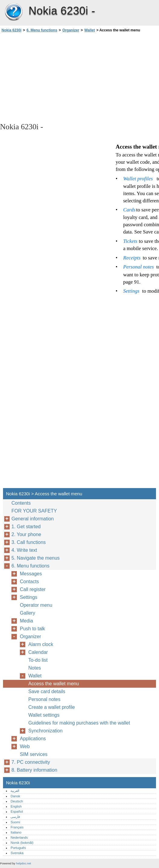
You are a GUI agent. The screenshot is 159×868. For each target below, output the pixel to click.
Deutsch (17, 801)
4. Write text (24, 550)
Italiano (16, 832)
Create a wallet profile (52, 707)
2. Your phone (26, 534)
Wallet (90, 30)
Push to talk (33, 629)
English (16, 806)
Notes (35, 668)
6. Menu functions (42, 30)
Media (26, 621)
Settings (29, 597)
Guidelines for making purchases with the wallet (79, 723)
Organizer (71, 30)
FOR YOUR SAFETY (34, 511)
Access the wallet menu (54, 684)
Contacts (29, 582)
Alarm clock (41, 644)
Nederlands (19, 837)
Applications (33, 739)
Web (25, 746)
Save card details (47, 691)
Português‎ (18, 848)
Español (17, 812)
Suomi (15, 822)
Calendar (38, 652)
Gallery (28, 613)
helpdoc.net (23, 863)
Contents (21, 503)
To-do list (38, 660)
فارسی (15, 817)
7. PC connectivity (31, 762)
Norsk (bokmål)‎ (22, 843)
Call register (33, 589)
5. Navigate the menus (36, 558)
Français (17, 827)
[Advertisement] (54, 77)
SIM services (34, 754)
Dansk (15, 796)
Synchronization (45, 731)
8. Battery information (34, 770)
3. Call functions (29, 542)
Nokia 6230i (14, 12)
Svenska (17, 853)
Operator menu (36, 605)
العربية (15, 791)
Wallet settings (44, 715)
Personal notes (44, 699)
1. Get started (26, 527)
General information (33, 519)
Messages (31, 574)
